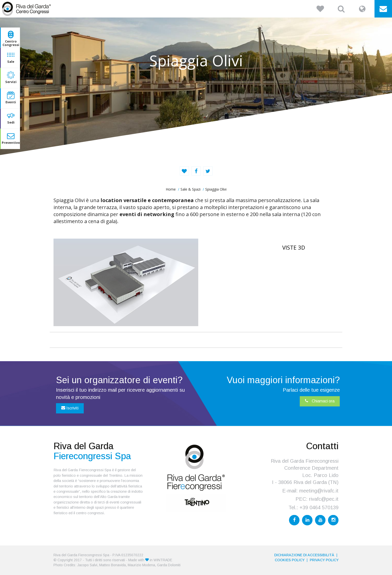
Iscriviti (70, 408)
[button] (320, 9)
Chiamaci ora (320, 401)
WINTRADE (163, 560)
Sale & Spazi (190, 189)
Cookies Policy (290, 560)
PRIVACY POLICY (324, 560)
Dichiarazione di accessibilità (304, 555)
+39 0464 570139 (319, 507)
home (171, 189)
